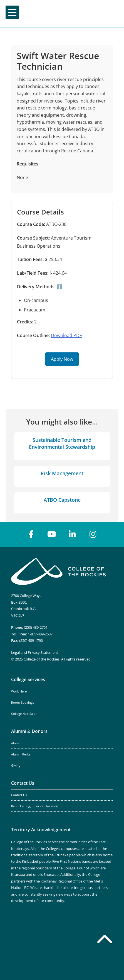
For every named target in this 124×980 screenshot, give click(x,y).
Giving (16, 766)
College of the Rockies (61, 14)
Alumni (16, 743)
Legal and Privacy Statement (35, 652)
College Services (28, 679)
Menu (12, 13)
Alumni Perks (21, 754)
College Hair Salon (24, 714)
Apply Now (62, 359)
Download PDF (66, 335)
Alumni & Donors (29, 731)
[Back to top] (105, 940)
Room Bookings (23, 703)
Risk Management (62, 473)
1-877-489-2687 (40, 634)
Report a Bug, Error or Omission (35, 806)
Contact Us (23, 783)
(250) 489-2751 (36, 627)
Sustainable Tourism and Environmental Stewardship (62, 443)
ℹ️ (59, 287)
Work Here (19, 691)
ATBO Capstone (62, 500)
